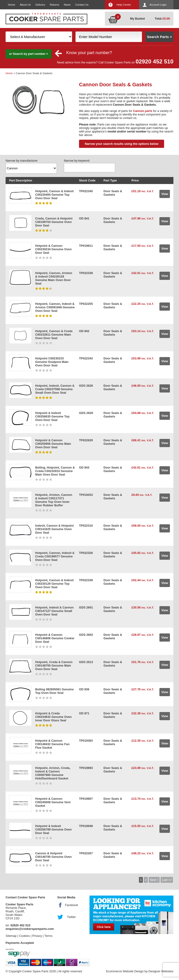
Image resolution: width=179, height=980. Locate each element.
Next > (154, 880)
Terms (48, 936)
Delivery (40, 5)
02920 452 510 (155, 61)
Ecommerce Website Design (125, 971)
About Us (25, 5)
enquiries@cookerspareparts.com (30, 929)
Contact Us (82, 5)
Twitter (71, 917)
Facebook (72, 905)
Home (12, 5)
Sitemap (11, 936)
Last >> (167, 880)
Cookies (24, 936)
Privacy (37, 936)
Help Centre (124, 5)
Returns (55, 5)
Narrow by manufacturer (22, 161)
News (67, 5)
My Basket (137, 19)
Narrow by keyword (77, 161)
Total (162, 19)
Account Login (158, 5)
